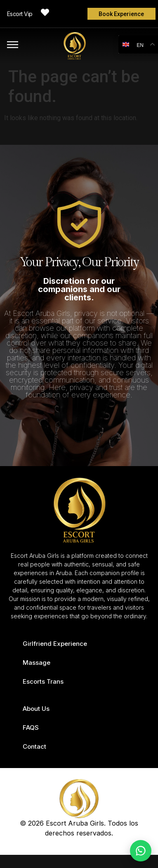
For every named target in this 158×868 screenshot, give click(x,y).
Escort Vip (20, 14)
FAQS (31, 728)
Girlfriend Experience (55, 644)
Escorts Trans (43, 681)
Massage (37, 663)
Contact (34, 746)
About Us (36, 709)
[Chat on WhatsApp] (141, 851)
